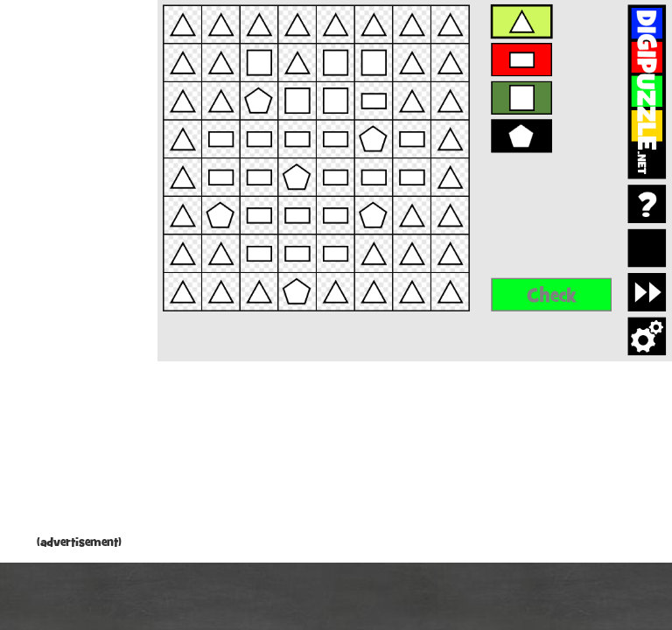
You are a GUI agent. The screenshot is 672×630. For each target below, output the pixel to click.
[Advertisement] (79, 271)
